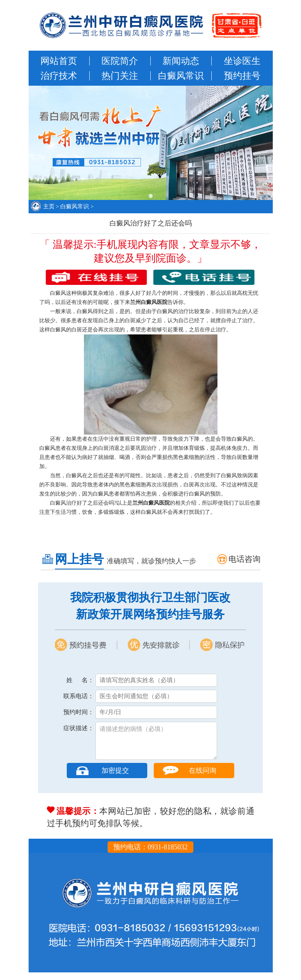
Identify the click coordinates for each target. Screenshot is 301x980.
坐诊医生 (242, 61)
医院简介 (120, 61)
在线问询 (203, 778)
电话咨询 (245, 559)
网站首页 (59, 61)
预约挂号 (242, 76)
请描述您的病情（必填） (156, 745)
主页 (49, 206)
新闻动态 (181, 61)
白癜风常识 (181, 76)
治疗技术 (59, 76)
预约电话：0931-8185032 (150, 855)
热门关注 (120, 76)
